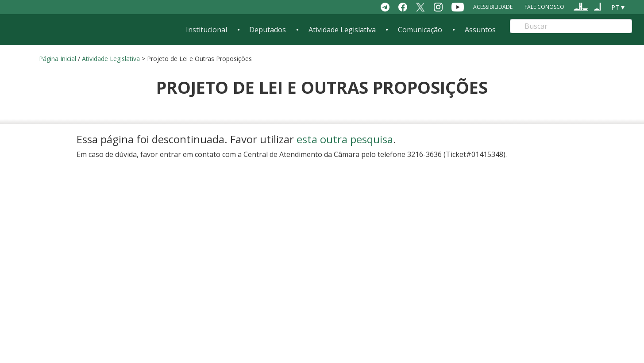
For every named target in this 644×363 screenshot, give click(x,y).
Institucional (206, 30)
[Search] (571, 26)
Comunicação (420, 30)
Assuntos (480, 30)
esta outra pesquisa (345, 139)
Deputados (268, 30)
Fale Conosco (544, 7)
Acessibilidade (493, 7)
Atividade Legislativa (342, 30)
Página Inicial (58, 59)
